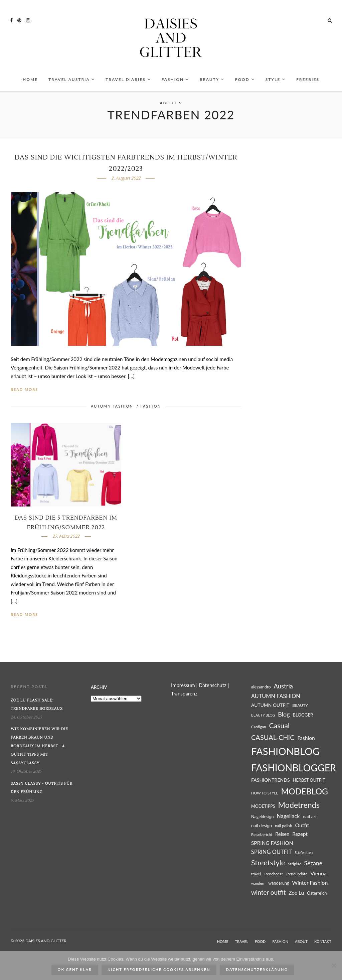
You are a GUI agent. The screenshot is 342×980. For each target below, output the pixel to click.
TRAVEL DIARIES (128, 81)
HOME (30, 81)
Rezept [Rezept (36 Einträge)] (300, 836)
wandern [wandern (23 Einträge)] (258, 885)
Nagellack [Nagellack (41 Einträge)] (288, 818)
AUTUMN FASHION (112, 408)
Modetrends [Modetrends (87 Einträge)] (299, 807)
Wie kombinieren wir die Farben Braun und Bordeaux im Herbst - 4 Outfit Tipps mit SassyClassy (39, 748)
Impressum (183, 687)
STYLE (276, 81)
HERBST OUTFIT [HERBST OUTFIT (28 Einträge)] (309, 782)
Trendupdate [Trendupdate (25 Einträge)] (296, 876)
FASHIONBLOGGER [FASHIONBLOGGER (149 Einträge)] (294, 770)
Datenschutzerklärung (257, 969)
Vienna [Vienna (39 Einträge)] (318, 875)
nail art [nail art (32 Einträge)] (310, 818)
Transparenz (184, 695)
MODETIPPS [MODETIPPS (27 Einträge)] (263, 808)
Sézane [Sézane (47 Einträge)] (313, 865)
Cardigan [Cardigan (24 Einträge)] (259, 729)
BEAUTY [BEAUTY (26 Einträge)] (300, 707)
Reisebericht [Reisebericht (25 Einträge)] (262, 836)
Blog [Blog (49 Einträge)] (284, 716)
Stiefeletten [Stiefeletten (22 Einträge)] (304, 854)
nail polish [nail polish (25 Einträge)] (283, 828)
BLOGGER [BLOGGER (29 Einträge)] (303, 717)
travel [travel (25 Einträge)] (256, 876)
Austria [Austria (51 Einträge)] (284, 688)
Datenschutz (213, 687)
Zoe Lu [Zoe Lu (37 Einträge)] (296, 895)
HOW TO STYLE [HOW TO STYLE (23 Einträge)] (265, 795)
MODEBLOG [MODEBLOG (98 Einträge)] (304, 793)
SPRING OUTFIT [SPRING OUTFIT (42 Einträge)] (272, 854)
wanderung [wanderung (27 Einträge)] (279, 885)
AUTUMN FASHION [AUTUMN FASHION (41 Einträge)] (276, 698)
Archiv (99, 689)
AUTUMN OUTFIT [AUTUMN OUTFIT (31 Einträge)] (270, 707)
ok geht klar (75, 969)
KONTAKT (323, 943)
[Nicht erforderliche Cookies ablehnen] (334, 965)
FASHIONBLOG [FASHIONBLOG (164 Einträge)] (285, 753)
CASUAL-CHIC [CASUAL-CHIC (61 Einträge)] (273, 739)
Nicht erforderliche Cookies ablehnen (159, 969)
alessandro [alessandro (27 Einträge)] (261, 689)
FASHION (175, 81)
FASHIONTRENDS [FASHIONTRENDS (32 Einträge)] (271, 782)
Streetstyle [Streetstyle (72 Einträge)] (268, 865)
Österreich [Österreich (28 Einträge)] (317, 895)
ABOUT (171, 105)
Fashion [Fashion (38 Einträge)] (306, 740)
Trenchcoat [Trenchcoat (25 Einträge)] (273, 876)
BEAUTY (212, 81)
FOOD (245, 81)
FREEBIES (308, 81)
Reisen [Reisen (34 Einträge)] (282, 836)
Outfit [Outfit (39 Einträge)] (302, 827)
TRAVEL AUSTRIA (72, 81)
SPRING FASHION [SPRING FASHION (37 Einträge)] (272, 845)
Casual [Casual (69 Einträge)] (280, 728)
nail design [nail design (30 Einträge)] (262, 828)
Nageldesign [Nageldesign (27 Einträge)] (263, 819)
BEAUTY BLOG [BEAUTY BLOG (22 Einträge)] (263, 717)
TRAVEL (242, 943)
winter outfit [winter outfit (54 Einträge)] (268, 894)
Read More (24, 391)
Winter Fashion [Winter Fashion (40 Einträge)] (310, 885)
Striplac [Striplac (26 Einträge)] (295, 866)
